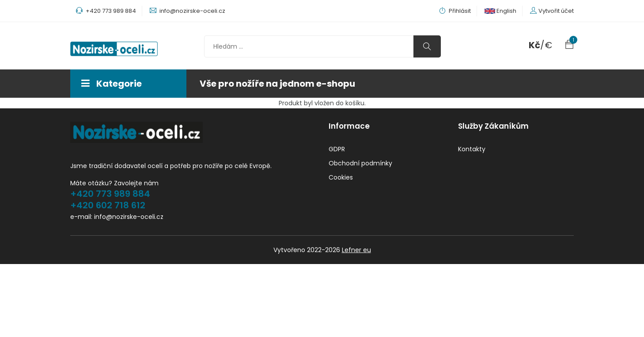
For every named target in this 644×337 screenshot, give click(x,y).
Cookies (341, 177)
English (500, 11)
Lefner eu (356, 250)
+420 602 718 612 (108, 205)
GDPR (337, 149)
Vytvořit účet (556, 11)
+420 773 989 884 (110, 194)
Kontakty (472, 149)
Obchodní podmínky (360, 163)
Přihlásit (455, 11)
